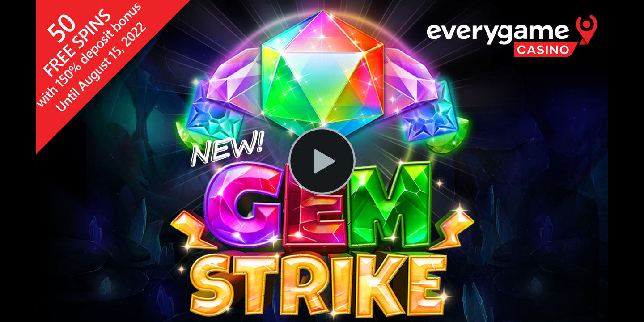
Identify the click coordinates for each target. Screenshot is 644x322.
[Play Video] (322, 161)
